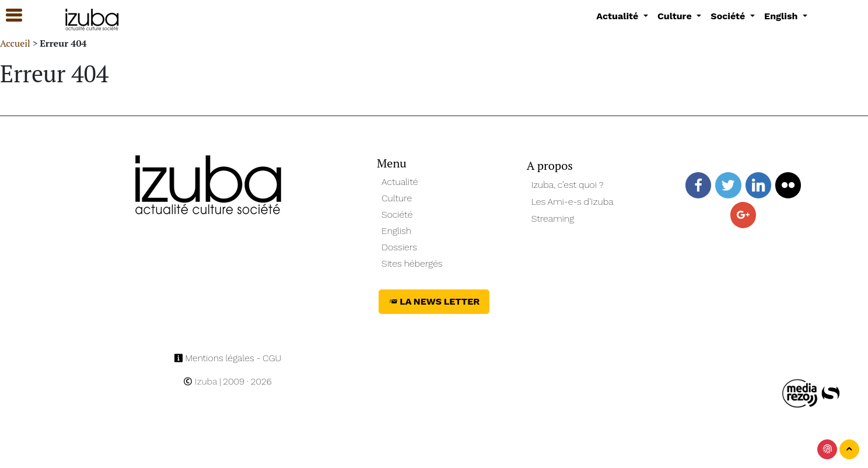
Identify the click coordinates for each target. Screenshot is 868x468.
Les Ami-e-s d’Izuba (573, 202)
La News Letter (434, 301)
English (396, 231)
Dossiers (399, 247)
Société (397, 214)
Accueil (15, 43)
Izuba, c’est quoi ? (568, 185)
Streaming (553, 219)
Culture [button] (676, 16)
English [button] (782, 16)
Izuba (200, 381)
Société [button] (729, 16)
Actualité (400, 182)
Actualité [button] (619, 16)
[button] (9, 15)
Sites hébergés (412, 263)
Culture (397, 198)
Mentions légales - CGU (228, 358)
